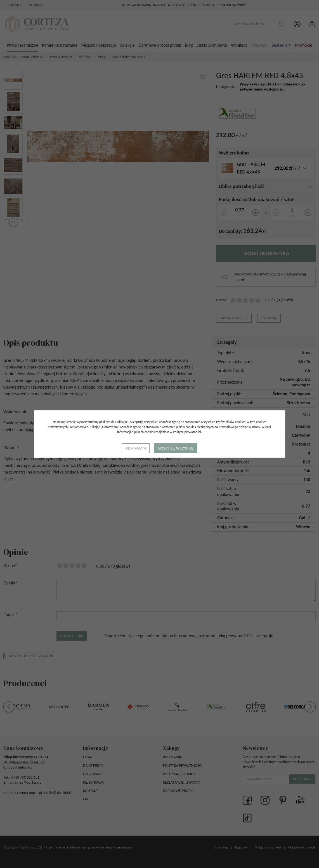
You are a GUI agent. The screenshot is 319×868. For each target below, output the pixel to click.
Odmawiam (135, 448)
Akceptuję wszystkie (176, 448)
